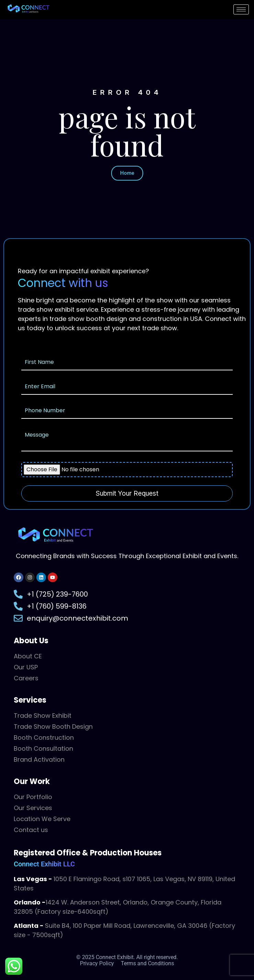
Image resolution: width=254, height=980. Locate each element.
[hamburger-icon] (241, 9)
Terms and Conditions (147, 963)
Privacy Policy (97, 963)
